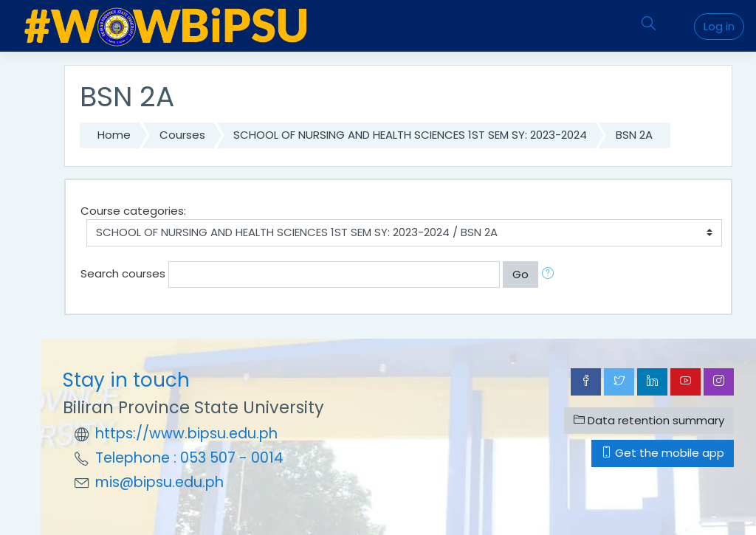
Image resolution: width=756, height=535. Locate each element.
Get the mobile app (663, 453)
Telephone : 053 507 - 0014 (189, 458)
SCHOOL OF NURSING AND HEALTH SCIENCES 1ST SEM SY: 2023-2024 (410, 135)
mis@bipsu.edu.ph (159, 482)
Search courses (123, 273)
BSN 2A (634, 135)
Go (520, 274)
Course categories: (133, 211)
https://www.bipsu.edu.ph (186, 434)
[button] (551, 275)
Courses (182, 135)
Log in (719, 26)
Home (114, 135)
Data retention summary (649, 420)
